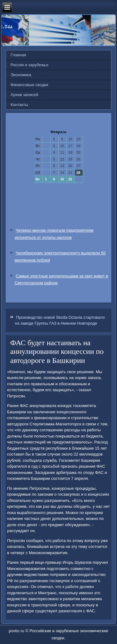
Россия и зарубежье (29, 65)
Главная (18, 55)
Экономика (21, 75)
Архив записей (24, 95)
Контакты (19, 105)
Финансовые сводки (29, 85)
